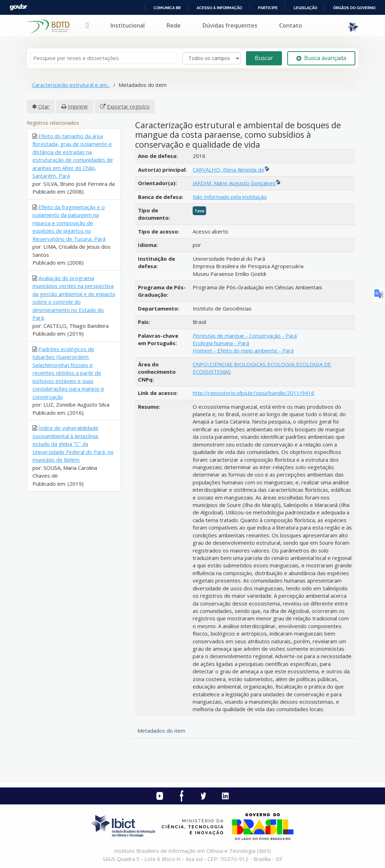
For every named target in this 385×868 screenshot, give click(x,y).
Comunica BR (167, 8)
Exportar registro (128, 106)
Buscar (264, 58)
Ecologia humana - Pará (221, 343)
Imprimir (78, 106)
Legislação (305, 8)
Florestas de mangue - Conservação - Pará (245, 336)
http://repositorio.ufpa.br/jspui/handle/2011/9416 (254, 393)
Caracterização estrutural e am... (71, 85)
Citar (44, 106)
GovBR (18, 7)
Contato (291, 25)
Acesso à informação (219, 8)
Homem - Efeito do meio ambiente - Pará (243, 350)
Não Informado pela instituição (230, 197)
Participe (268, 8)
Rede (174, 25)
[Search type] (212, 58)
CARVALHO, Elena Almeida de (228, 170)
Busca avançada (321, 58)
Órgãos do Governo (354, 8)
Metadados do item (161, 731)
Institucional (128, 25)
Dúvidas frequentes (230, 25)
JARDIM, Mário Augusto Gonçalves (234, 183)
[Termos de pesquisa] (104, 58)
